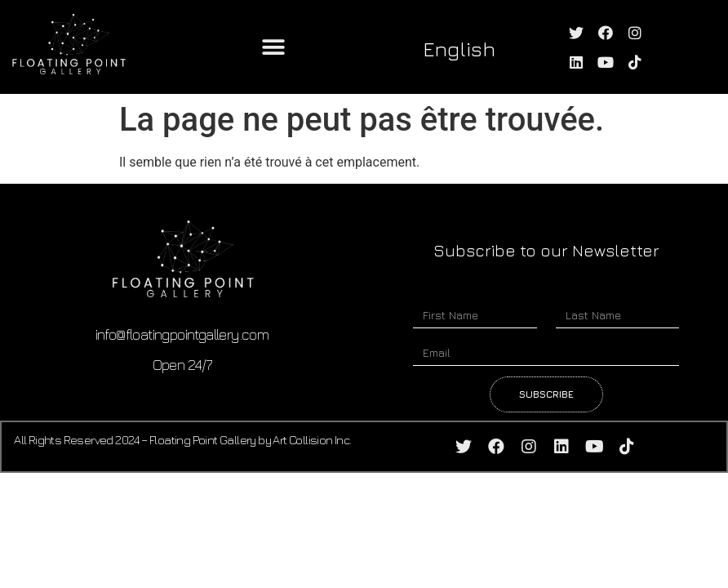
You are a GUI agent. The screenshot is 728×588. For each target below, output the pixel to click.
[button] (273, 47)
